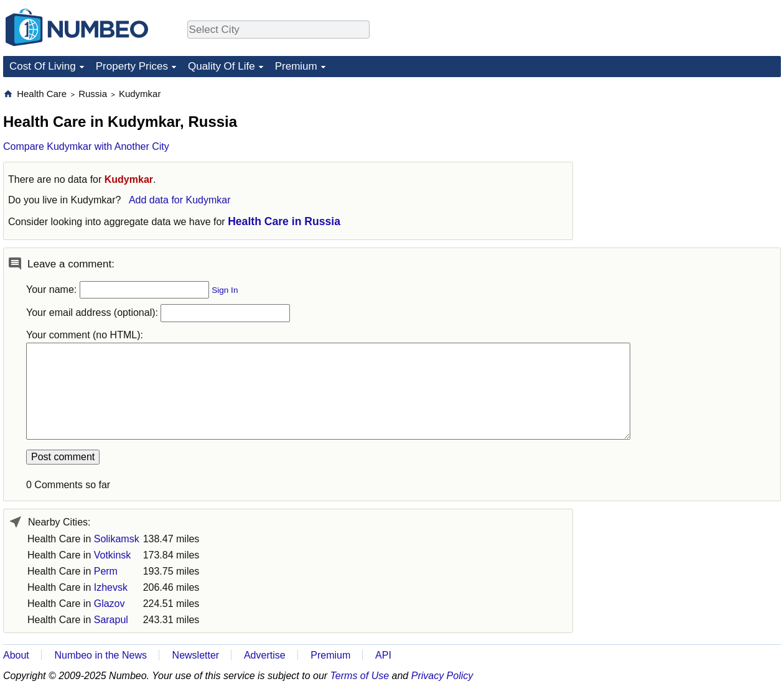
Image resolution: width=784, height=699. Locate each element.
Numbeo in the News (100, 655)
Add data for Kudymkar (180, 200)
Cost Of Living (43, 66)
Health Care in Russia (284, 221)
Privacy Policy (442, 676)
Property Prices (132, 66)
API (383, 655)
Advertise (265, 655)
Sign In (225, 290)
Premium (296, 66)
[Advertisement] (688, 165)
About (16, 655)
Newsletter (196, 655)
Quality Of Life (222, 66)
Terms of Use (360, 676)
